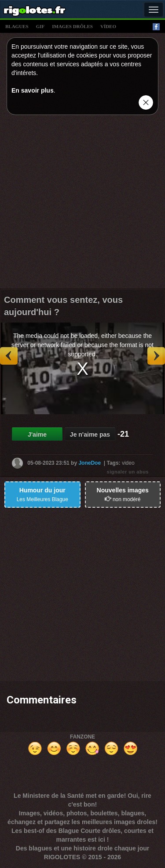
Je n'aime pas (90, 434)
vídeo (108, 26)
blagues (17, 26)
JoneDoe (90, 463)
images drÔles (72, 26)
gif (40, 26)
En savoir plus (33, 90)
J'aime (37, 434)
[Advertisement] (82, 204)
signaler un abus (128, 472)
